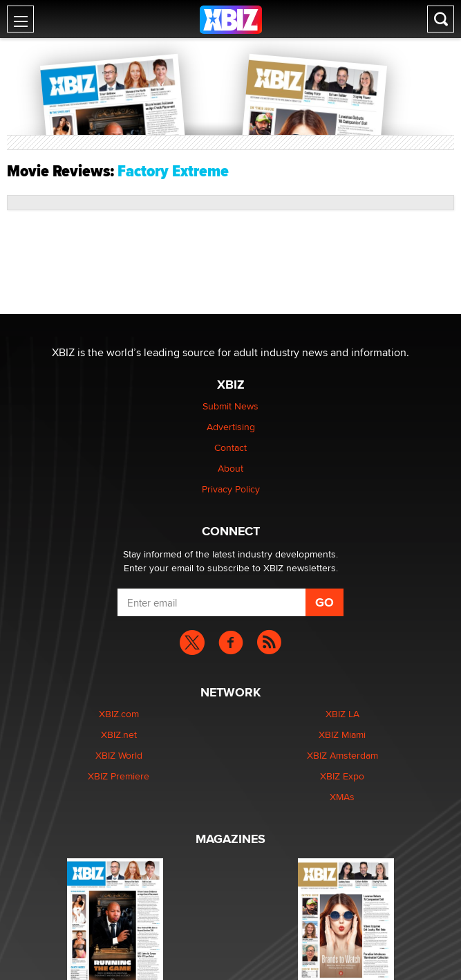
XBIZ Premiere (119, 776)
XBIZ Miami (342, 734)
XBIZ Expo (342, 776)
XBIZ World (119, 755)
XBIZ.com (119, 714)
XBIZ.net (119, 734)
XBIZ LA (342, 714)
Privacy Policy (231, 489)
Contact (230, 447)
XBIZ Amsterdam (342, 755)
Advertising (231, 427)
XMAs (342, 797)
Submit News (230, 406)
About (230, 468)
